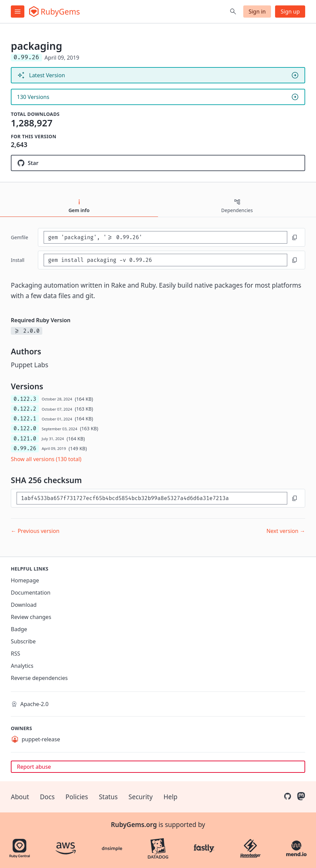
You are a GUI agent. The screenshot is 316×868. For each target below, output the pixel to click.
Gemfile (19, 237)
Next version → (286, 531)
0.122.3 (25, 399)
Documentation (31, 593)
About (20, 797)
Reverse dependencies (39, 678)
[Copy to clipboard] (295, 237)
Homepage (25, 580)
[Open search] (233, 12)
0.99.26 (25, 448)
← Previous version (35, 531)
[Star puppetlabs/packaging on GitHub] (158, 163)
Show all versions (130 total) (46, 459)
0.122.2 (25, 409)
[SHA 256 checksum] (152, 498)
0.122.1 (25, 419)
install (18, 260)
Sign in (257, 12)
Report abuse (34, 767)
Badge (19, 629)
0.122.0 (25, 428)
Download (24, 605)
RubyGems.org (134, 825)
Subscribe (23, 641)
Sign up (290, 12)
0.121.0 (25, 439)
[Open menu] (18, 12)
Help (170, 797)
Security (141, 797)
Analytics (22, 666)
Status (108, 797)
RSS (16, 654)
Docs (47, 797)
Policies (77, 797)
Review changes (31, 617)
